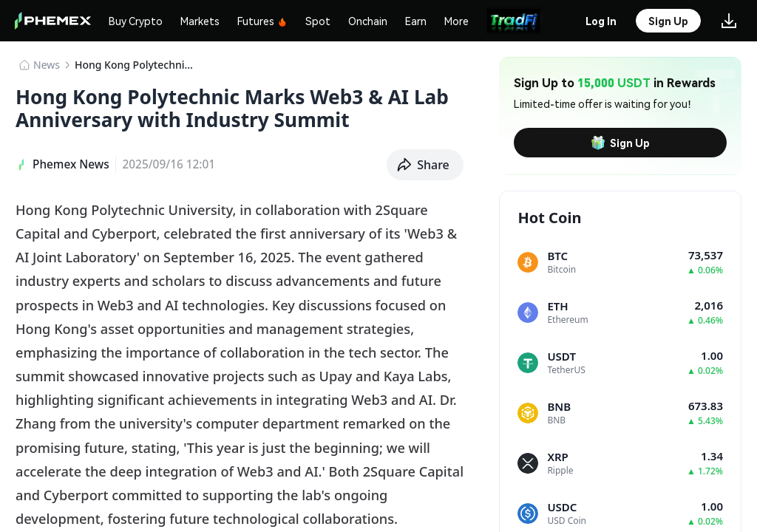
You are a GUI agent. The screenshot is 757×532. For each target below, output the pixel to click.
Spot (318, 21)
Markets (200, 21)
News (47, 65)
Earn (416, 21)
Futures (262, 21)
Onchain (368, 21)
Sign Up (620, 143)
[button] (425, 165)
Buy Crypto (136, 21)
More (456, 21)
